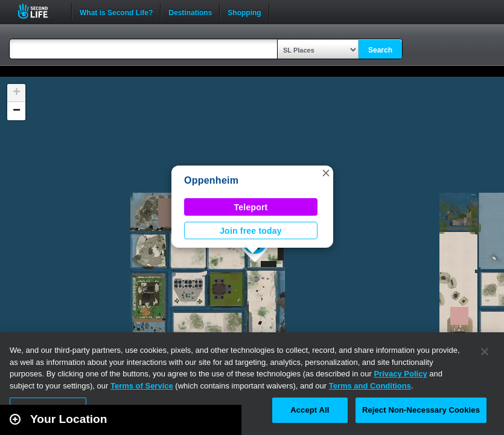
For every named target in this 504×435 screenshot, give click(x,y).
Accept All (310, 410)
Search (380, 50)
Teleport (251, 207)
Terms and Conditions (370, 386)
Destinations (190, 11)
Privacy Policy (400, 374)
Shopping (244, 11)
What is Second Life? (116, 11)
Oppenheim (211, 180)
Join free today (251, 231)
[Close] (485, 352)
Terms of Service (142, 386)
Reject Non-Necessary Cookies (421, 410)
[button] (326, 173)
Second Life (40, 11)
